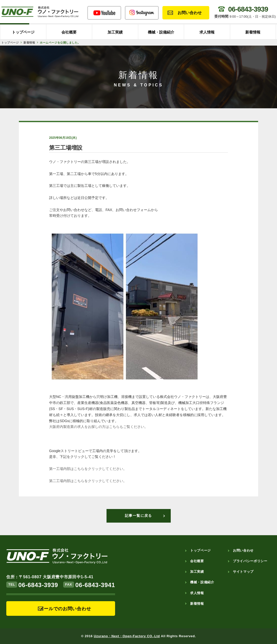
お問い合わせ (190, 13)
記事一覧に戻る (138, 516)
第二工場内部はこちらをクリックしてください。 (88, 481)
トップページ (23, 32)
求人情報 (207, 32)
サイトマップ (243, 572)
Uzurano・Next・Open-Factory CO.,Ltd (127, 636)
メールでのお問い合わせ (65, 609)
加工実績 (115, 32)
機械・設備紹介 (161, 32)
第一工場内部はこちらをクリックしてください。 (88, 469)
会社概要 (69, 32)
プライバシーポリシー (250, 561)
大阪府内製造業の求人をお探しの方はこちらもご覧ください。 (98, 427)
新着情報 (253, 32)
